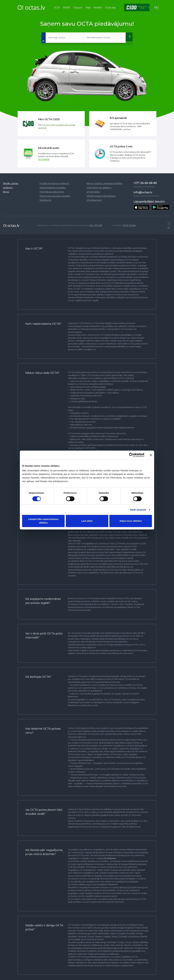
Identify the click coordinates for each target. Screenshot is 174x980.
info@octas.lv (143, 191)
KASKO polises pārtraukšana (101, 194)
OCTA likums (110, 857)
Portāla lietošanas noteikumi (54, 182)
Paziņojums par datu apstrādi (55, 194)
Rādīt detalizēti (138, 510)
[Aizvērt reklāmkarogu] (151, 455)
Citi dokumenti (94, 199)
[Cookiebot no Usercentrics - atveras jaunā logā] (131, 455)
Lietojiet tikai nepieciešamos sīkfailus (43, 521)
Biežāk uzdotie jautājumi (11, 184)
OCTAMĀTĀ (44, 158)
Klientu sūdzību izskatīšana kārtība (104, 182)
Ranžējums (45, 199)
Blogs (6, 190)
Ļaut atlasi (87, 521)
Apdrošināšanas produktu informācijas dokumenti (53, 188)
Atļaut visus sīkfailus (131, 521)
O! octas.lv (11, 224)
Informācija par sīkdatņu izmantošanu (99, 188)
